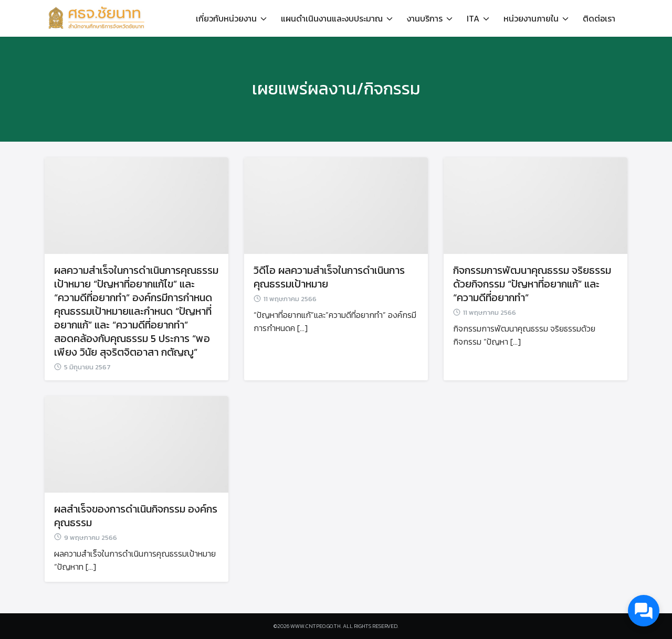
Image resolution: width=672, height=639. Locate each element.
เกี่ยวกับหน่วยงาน (226, 18)
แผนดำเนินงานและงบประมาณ (332, 18)
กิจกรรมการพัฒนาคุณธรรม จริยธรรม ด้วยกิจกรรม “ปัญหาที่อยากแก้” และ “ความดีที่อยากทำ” (532, 284)
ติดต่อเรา (599, 18)
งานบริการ (425, 18)
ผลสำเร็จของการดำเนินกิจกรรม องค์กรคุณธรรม (136, 516)
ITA (473, 18)
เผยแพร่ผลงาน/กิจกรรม (336, 89)
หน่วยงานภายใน (531, 18)
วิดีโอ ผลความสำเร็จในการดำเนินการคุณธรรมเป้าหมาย (329, 277)
